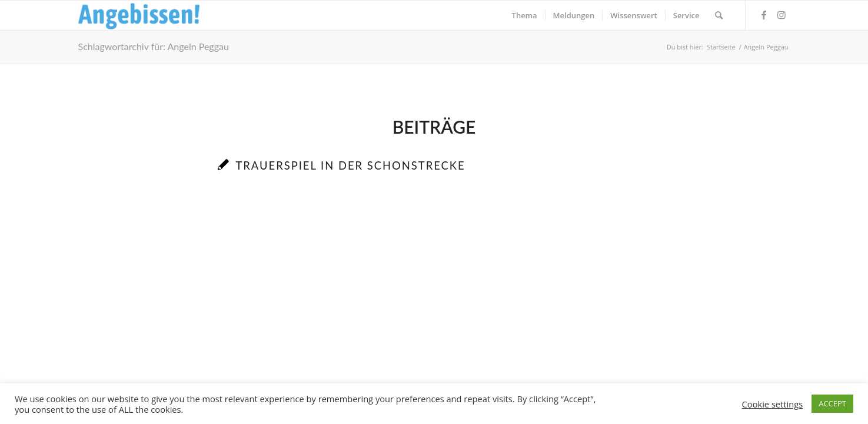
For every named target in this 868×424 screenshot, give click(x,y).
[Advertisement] (434, 301)
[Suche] (719, 15)
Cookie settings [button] (773, 404)
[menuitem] (525, 15)
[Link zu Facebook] (764, 15)
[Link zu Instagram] (781, 15)
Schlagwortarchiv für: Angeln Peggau (154, 46)
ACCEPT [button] (832, 403)
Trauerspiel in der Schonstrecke (350, 165)
